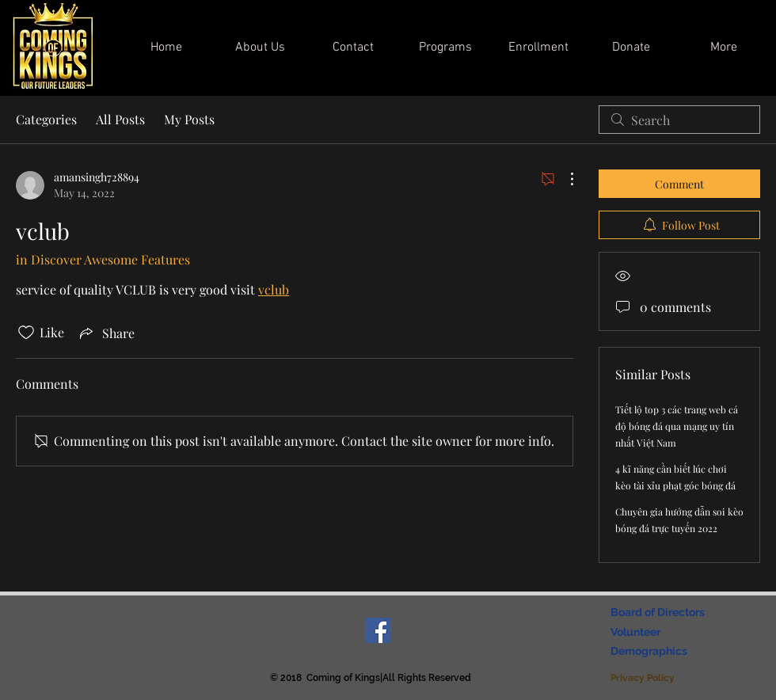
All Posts (120, 119)
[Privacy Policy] (644, 678)
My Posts (189, 119)
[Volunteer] (638, 633)
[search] (679, 120)
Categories (46, 119)
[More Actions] (564, 179)
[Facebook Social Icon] (378, 630)
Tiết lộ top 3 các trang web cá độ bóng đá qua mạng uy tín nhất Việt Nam (677, 426)
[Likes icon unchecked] (26, 333)
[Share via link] (106, 333)
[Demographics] (652, 652)
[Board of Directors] (662, 613)
